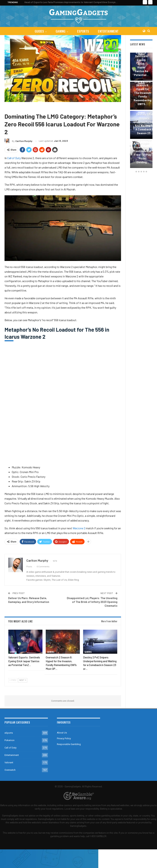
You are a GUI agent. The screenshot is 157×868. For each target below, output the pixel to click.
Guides (38, 31)
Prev (13, 680)
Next (23, 680)
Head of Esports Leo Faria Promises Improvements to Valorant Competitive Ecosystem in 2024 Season (81, 2)
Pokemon (9, 740)
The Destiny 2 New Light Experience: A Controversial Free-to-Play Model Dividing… (143, 151)
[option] (141, 111)
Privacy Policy (64, 738)
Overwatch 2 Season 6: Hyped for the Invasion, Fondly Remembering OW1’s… (143, 93)
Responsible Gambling (69, 744)
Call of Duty (23, 107)
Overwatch (10, 770)
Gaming (60, 31)
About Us (62, 733)
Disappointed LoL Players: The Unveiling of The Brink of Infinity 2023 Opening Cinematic (92, 602)
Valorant (9, 762)
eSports (83, 31)
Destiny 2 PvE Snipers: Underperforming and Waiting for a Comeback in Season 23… (145, 124)
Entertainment (109, 31)
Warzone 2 (79, 528)
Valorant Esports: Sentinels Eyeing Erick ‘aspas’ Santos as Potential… (141, 62)
